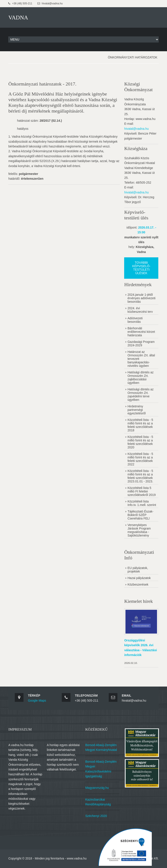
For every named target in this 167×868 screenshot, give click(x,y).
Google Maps (37, 700)
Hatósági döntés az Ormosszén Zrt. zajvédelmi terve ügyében (141, 394)
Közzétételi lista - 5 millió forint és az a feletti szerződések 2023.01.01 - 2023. (141, 476)
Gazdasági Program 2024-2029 (141, 343)
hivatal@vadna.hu (137, 128)
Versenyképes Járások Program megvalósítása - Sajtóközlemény (139, 530)
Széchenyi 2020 (97, 815)
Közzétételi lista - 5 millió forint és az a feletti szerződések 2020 (141, 442)
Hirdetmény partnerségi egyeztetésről (137, 409)
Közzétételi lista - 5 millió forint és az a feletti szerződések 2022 (141, 459)
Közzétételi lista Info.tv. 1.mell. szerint (142, 503)
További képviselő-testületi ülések (141, 267)
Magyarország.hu (98, 787)
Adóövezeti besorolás (135, 320)
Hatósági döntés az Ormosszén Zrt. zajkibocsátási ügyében (141, 377)
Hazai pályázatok (139, 578)
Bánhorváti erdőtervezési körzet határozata (142, 331)
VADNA (18, 17)
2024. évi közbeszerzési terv (140, 309)
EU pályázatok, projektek (138, 569)
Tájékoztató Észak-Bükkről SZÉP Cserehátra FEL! (141, 514)
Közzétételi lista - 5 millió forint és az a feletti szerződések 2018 (141, 425)
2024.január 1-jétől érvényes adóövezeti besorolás (142, 298)
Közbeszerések (138, 584)
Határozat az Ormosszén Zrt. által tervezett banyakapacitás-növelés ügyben (142, 358)
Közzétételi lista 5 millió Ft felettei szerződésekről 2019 (142, 491)
